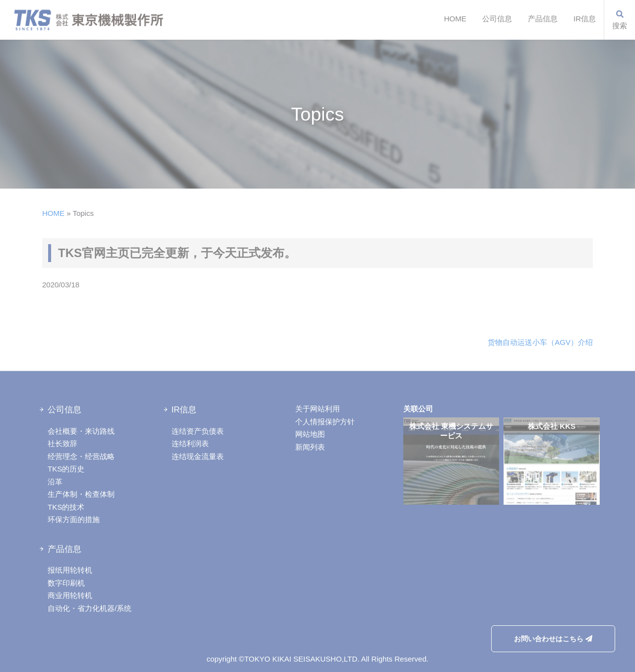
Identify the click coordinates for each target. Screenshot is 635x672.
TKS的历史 (66, 469)
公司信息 (497, 19)
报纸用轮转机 (70, 570)
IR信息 (585, 19)
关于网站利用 (317, 409)
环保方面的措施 (74, 519)
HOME (455, 19)
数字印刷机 (66, 583)
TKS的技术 (66, 507)
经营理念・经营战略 (81, 456)
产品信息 (543, 19)
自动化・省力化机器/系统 (90, 608)
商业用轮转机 (70, 595)
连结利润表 (190, 443)
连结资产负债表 (198, 431)
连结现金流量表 (198, 456)
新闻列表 (310, 447)
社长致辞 (63, 443)
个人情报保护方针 (325, 422)
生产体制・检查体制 (81, 494)
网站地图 (310, 434)
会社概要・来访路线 (81, 431)
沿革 (55, 482)
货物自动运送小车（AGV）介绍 (540, 342)
